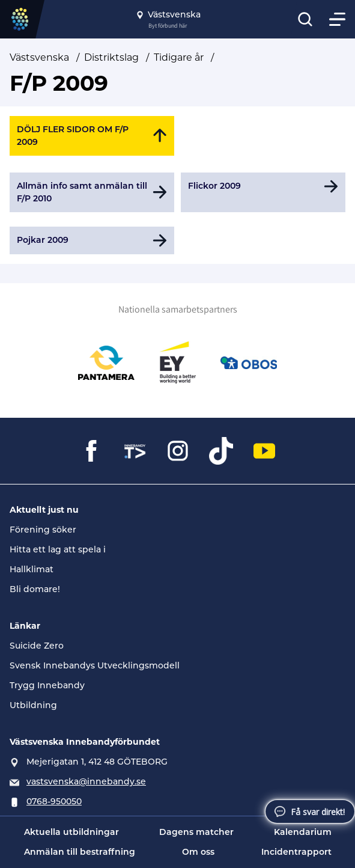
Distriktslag (111, 57)
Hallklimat (32, 569)
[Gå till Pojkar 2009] (92, 241)
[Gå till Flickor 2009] (263, 192)
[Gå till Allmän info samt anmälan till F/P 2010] (92, 192)
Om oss (198, 852)
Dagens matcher (196, 832)
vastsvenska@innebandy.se (86, 781)
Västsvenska (39, 57)
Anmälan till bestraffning (80, 852)
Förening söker (43, 530)
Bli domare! (35, 589)
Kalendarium (303, 832)
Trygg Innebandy (47, 685)
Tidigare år (179, 57)
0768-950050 (54, 801)
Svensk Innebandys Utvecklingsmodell (95, 665)
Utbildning (33, 705)
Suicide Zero (37, 646)
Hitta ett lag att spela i (58, 549)
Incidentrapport (296, 852)
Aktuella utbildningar (71, 832)
